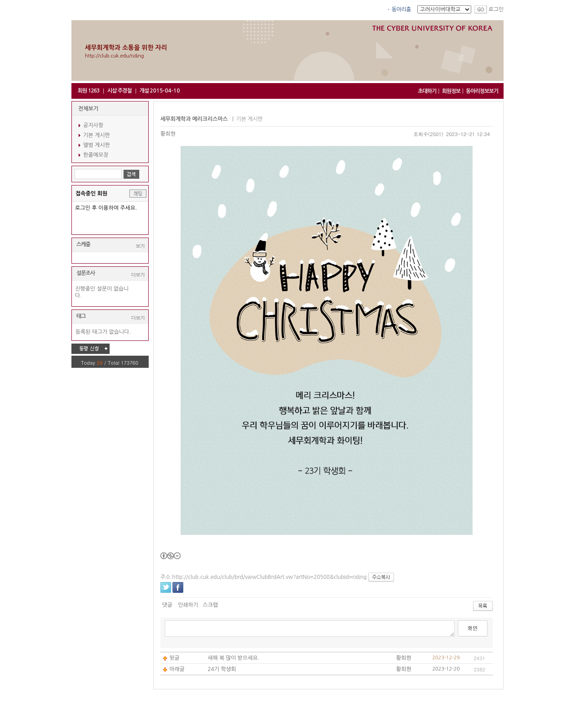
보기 (140, 246)
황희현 (168, 134)
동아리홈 (401, 9)
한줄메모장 (96, 155)
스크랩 (210, 605)
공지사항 (93, 125)
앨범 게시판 (97, 145)
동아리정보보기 (482, 91)
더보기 (138, 275)
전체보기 (88, 109)
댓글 (167, 605)
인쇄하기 (188, 605)
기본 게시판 (97, 135)
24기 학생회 (222, 669)
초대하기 (427, 91)
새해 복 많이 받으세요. (233, 658)
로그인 (496, 9)
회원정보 (451, 91)
